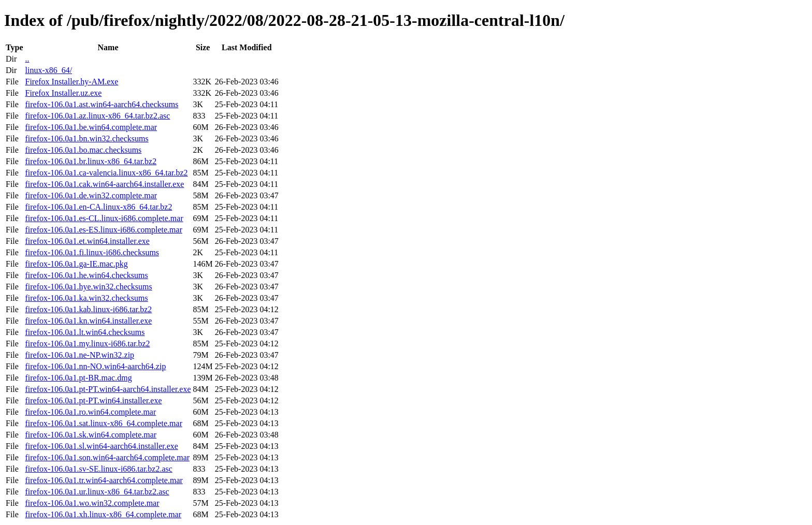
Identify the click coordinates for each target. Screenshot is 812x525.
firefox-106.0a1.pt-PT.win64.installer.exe (93, 400)
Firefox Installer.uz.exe (63, 93)
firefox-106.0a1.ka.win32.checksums (86, 298)
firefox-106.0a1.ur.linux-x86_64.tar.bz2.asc (97, 492)
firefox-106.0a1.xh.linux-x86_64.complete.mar (103, 514)
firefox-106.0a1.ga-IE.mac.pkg (76, 264)
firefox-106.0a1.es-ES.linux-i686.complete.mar (103, 230)
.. (27, 59)
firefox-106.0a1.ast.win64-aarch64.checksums (102, 104)
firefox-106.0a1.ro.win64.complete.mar (90, 412)
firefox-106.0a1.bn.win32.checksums (86, 138)
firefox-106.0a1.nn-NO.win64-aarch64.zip (95, 366)
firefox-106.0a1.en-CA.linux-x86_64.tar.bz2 (98, 207)
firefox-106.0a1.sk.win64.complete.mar (91, 435)
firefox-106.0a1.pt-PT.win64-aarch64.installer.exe (108, 389)
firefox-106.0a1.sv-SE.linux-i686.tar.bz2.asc (98, 469)
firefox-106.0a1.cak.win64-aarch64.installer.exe (104, 184)
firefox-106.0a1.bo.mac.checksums (83, 150)
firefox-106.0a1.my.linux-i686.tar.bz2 (87, 344)
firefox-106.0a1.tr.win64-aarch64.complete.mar (104, 480)
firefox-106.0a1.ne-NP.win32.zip (79, 355)
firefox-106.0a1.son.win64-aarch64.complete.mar (107, 457)
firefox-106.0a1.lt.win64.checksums (85, 332)
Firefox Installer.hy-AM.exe (71, 82)
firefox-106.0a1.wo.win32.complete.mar (92, 503)
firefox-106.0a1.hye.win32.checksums (88, 287)
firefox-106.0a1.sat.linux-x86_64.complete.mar (103, 423)
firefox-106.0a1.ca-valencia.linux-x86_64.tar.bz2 (106, 173)
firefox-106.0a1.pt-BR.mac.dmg (78, 378)
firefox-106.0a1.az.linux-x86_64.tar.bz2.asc (97, 116)
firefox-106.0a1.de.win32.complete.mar (91, 195)
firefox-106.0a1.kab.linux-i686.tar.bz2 (88, 309)
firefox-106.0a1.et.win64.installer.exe (87, 241)
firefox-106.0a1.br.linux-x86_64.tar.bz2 (91, 161)
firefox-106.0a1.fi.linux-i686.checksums (92, 252)
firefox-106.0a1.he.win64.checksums (86, 275)
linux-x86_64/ (48, 70)
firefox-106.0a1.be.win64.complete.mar (91, 127)
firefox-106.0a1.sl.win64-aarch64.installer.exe (101, 446)
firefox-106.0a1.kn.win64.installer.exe (88, 321)
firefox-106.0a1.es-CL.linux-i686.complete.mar (104, 218)
